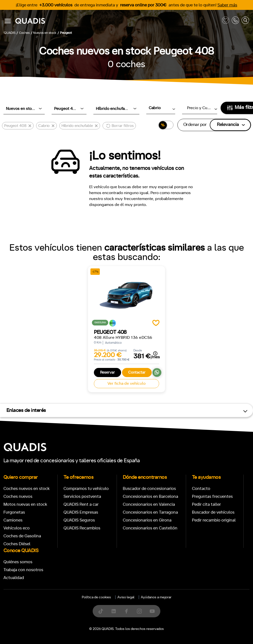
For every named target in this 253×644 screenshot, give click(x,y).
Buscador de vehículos (213, 512)
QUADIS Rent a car (81, 504)
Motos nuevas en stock (25, 504)
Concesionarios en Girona (147, 520)
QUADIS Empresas (81, 512)
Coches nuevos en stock (27, 489)
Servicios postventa (82, 496)
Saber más (227, 5)
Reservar (107, 372)
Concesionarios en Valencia (149, 504)
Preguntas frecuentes (212, 496)
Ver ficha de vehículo (126, 383)
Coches (90, 564)
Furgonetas (14, 512)
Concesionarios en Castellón (150, 528)
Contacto (201, 489)
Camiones (13, 520)
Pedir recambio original (214, 520)
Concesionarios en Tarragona (150, 512)
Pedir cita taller (206, 504)
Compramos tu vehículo (86, 489)
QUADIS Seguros (79, 520)
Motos (123, 564)
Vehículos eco (17, 528)
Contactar (137, 372)
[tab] (90, 564)
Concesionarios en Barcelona (150, 496)
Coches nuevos (18, 496)
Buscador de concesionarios (149, 489)
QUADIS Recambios (82, 528)
